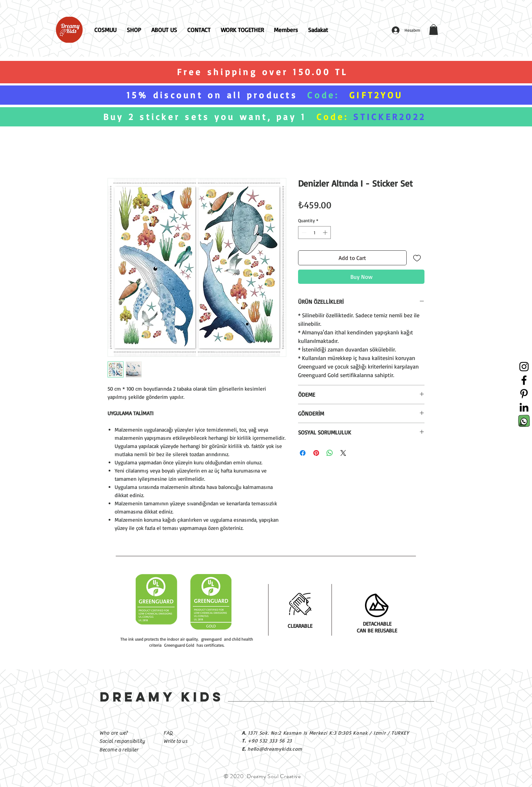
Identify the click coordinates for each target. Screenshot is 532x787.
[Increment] (326, 233)
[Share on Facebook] (303, 453)
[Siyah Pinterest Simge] (524, 394)
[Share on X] (343, 453)
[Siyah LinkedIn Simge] (524, 407)
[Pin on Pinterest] (316, 453)
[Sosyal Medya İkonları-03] (524, 421)
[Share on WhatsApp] (330, 453)
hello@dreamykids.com (275, 749)
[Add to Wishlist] (417, 258)
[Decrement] (303, 233)
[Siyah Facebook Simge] (524, 380)
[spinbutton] (315, 233)
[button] (434, 30)
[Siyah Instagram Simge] (524, 367)
